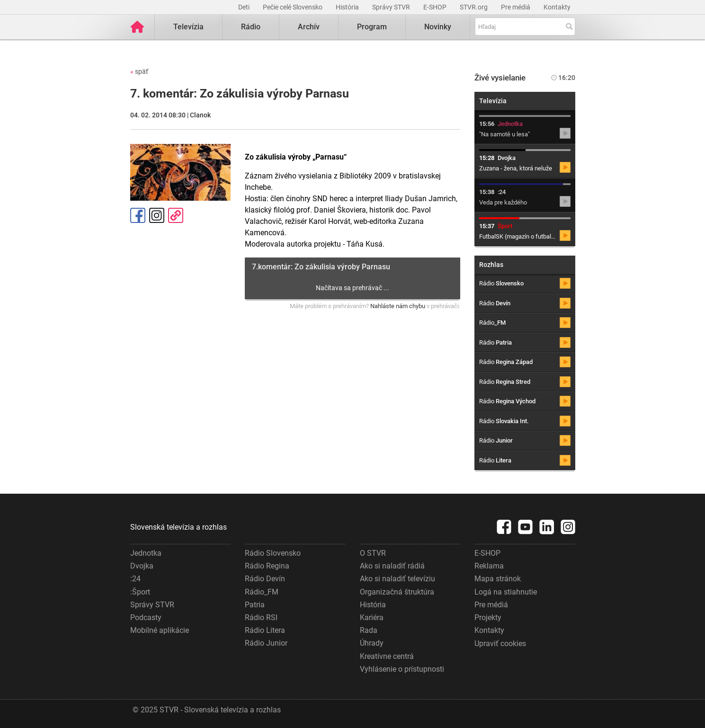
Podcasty (146, 617)
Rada (369, 630)
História (348, 7)
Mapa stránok (498, 579)
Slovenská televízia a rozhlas (178, 527)
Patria (255, 605)
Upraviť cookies (500, 644)
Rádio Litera (265, 630)
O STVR (373, 553)
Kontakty (557, 7)
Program (372, 27)
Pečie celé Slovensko (293, 7)
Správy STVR (392, 7)
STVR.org (474, 7)
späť (139, 71)
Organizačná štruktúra (397, 592)
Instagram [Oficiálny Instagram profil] (157, 215)
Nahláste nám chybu (398, 306)
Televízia (188, 27)
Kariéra (372, 617)
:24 (135, 579)
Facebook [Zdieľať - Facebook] (138, 215)
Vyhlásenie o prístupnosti (402, 669)
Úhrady (372, 643)
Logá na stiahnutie (506, 592)
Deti (245, 7)
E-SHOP (436, 7)
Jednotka (146, 553)
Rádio (251, 27)
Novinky (438, 27)
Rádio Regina (267, 566)
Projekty (488, 617)
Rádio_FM (262, 592)
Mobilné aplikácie (160, 630)
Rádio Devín (265, 579)
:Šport (140, 592)
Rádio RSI (261, 617)
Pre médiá (516, 7)
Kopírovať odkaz (176, 215)
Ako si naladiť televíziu (397, 579)
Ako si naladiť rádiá (392, 566)
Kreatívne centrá (387, 656)
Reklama (489, 566)
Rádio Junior (266, 643)
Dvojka (142, 566)
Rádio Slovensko (273, 553)
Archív (309, 27)
